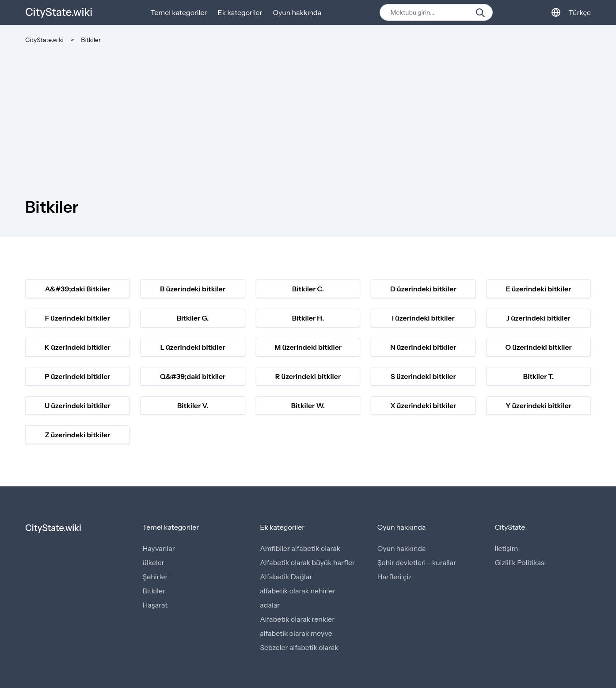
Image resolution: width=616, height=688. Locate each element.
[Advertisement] (308, 111)
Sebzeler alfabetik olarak (299, 647)
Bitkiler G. (193, 318)
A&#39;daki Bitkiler (78, 289)
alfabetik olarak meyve (296, 633)
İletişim (506, 548)
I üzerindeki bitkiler (423, 318)
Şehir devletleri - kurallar (417, 562)
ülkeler (154, 562)
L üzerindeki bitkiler (193, 347)
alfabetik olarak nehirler (298, 591)
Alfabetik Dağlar (286, 577)
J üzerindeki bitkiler (538, 318)
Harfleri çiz (395, 577)
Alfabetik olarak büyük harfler (307, 562)
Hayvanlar (159, 548)
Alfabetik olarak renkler (297, 619)
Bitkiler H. (308, 318)
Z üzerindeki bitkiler (77, 435)
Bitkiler (91, 40)
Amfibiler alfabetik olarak (300, 548)
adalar (270, 605)
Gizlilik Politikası (520, 562)
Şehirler (155, 577)
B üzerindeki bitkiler (193, 289)
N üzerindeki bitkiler (423, 347)
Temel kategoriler (179, 12)
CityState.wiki (59, 12)
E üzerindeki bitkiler (539, 289)
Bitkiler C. (308, 289)
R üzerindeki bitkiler (308, 376)
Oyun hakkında (297, 12)
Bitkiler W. (308, 405)
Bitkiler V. (193, 405)
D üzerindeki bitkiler (423, 289)
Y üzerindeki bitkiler (538, 405)
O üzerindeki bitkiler (538, 347)
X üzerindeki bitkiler (423, 405)
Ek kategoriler (240, 12)
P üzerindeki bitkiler (77, 376)
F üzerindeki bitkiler (78, 318)
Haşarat (155, 605)
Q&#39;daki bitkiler (193, 376)
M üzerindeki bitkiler (308, 347)
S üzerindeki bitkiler (423, 376)
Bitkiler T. (538, 376)
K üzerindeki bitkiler (78, 347)
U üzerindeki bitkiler (78, 405)
